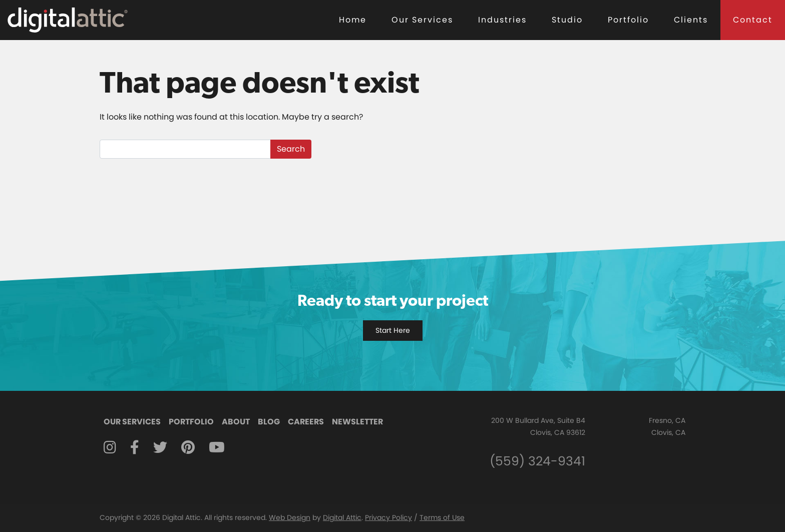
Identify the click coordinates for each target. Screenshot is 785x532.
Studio (567, 20)
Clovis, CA (668, 432)
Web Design (290, 517)
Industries (502, 20)
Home (353, 20)
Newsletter (357, 422)
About (236, 422)
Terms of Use (442, 517)
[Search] (185, 149)
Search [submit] (291, 149)
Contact (753, 20)
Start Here (393, 330)
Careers (306, 422)
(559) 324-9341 (537, 461)
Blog (269, 422)
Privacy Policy (388, 517)
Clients (691, 20)
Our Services (422, 20)
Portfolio (628, 20)
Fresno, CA (667, 420)
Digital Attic (342, 517)
